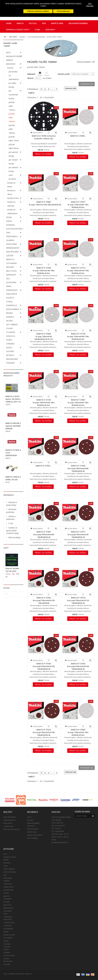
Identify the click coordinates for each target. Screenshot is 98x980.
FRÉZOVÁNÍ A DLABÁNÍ (12, 238)
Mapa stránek (32, 838)
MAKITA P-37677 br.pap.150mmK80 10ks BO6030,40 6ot (78, 205)
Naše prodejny (14, 537)
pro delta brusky (12, 85)
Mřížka (40, 74)
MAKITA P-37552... (44, 466)
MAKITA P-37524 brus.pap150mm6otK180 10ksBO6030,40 (44, 732)
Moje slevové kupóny (12, 829)
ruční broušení (12, 177)
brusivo (10, 68)
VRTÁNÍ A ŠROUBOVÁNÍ (12, 357)
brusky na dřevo (11, 192)
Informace (9, 495)
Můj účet (8, 812)
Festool (33, 23)
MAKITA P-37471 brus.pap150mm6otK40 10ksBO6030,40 (78, 534)
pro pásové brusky (13, 154)
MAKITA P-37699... (78, 136)
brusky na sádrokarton (12, 211)
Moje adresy (8, 823)
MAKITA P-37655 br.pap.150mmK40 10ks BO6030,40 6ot (78, 732)
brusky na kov (13, 198)
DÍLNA (9, 217)
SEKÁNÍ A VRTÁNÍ (10, 319)
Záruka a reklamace (35, 835)
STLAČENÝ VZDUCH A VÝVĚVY (11, 336)
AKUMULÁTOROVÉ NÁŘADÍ (14, 58)
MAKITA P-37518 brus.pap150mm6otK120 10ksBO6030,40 (78, 600)
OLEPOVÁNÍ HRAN (11, 284)
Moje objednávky (10, 817)
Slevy (6, 548)
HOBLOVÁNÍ (11, 244)
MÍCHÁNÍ (10, 267)
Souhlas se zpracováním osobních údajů (13, 530)
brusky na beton (11, 185)
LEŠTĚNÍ (10, 256)
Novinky (30, 820)
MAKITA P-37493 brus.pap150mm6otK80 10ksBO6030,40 (78, 468)
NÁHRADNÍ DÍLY (11, 277)
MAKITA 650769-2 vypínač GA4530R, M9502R (13, 426)
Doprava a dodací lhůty (18, 30)
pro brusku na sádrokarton (14, 75)
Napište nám (57, 23)
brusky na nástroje (11, 204)
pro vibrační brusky (13, 169)
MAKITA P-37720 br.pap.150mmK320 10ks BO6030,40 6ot (44, 402)
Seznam (47, 74)
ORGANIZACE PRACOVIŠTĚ (12, 292)
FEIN (44, 23)
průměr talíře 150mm (12, 118)
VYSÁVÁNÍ (10, 363)
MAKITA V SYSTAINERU (11, 261)
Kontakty (50, 30)
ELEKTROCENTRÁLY (15, 229)
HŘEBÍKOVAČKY (13, 248)
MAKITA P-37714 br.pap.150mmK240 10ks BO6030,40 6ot (78, 271)
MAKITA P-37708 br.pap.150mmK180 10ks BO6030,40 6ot (44, 271)
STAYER (9, 328)
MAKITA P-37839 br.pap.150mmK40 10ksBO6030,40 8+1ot (44, 336)
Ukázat (30, 78)
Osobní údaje (8, 826)
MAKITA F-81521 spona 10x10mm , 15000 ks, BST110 (13, 399)
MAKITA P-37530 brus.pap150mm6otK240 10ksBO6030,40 (78, 666)
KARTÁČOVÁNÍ (12, 252)
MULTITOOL (11, 271)
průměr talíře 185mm (12, 129)
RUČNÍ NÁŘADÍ (13, 309)
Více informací (90, 5)
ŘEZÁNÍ (9, 313)
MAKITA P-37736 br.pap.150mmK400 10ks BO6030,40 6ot (78, 336)
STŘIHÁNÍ (10, 344)
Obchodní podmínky (78, 23)
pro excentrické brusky (13, 95)
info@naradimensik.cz (60, 842)
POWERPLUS (12, 305)
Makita (20, 23)
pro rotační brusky (13, 162)
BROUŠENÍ (11, 64)
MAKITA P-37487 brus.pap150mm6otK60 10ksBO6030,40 (44, 534)
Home (9, 23)
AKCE (8, 52)
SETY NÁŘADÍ (12, 325)
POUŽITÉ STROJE (10, 300)
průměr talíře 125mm (12, 106)
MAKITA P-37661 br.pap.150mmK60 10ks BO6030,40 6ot (78, 402)
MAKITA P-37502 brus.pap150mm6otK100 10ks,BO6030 (44, 600)
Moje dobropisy (9, 820)
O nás (37, 30)
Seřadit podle (64, 74)
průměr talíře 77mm (14, 139)
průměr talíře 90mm (14, 146)
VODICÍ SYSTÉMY (10, 349)
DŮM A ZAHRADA (10, 223)
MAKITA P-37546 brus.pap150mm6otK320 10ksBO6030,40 (44, 666)
